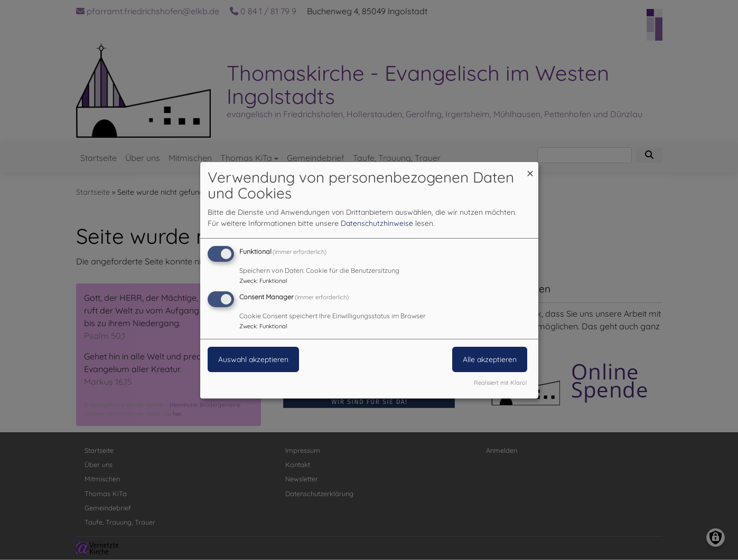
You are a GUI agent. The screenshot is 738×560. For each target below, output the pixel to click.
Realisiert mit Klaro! (500, 383)
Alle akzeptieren (490, 359)
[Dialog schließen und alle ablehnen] (530, 168)
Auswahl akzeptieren (253, 359)
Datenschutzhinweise (377, 223)
